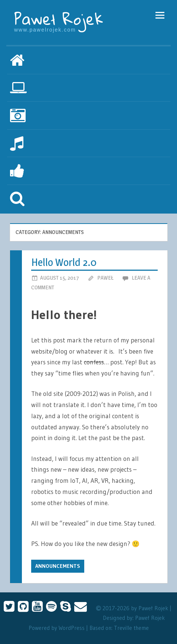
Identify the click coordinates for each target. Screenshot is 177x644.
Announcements (58, 566)
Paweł (105, 278)
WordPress (72, 628)
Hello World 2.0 (64, 262)
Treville (123, 628)
